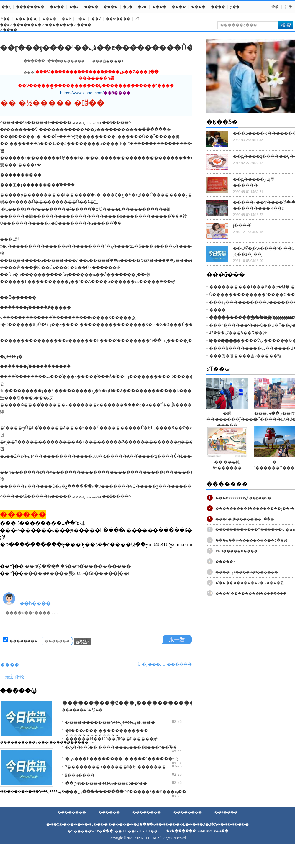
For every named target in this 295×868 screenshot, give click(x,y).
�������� (30, 7)
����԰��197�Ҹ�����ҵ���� (236, 551)
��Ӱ (96, 19)
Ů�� (81, 19)
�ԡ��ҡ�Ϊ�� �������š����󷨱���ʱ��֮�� (121, 747)
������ (109, 812)
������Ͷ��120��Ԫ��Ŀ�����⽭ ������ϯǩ (111, 742)
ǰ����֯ (242, 225)
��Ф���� (118, 19)
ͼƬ (137, 19)
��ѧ (74, 7)
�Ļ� (128, 7)
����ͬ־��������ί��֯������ (251, 594)
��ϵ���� (226, 812)
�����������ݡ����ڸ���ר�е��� (110, 722)
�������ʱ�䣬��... (83, 710)
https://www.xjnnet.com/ (82, 93)
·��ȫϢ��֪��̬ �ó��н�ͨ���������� (77, 566)
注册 (289, 7)
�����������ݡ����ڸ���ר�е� (35, 791)
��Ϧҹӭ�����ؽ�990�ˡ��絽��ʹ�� (106, 784)
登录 (275, 7)
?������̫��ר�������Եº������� (116, 767)
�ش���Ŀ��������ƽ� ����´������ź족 (122, 759)
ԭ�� (235, 7)
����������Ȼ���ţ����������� (44, 742)
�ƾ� (142, 7)
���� (57, 7)
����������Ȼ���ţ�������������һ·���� (146, 703)
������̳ (26, 19)
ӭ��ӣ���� (80, 775)
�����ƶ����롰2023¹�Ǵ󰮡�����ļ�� (77, 573)
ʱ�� (6, 19)
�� (110, 61)
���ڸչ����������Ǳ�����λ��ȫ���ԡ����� (132, 792)
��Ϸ (66, 19)
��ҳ (6, 7)
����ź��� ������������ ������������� (107, 734)
